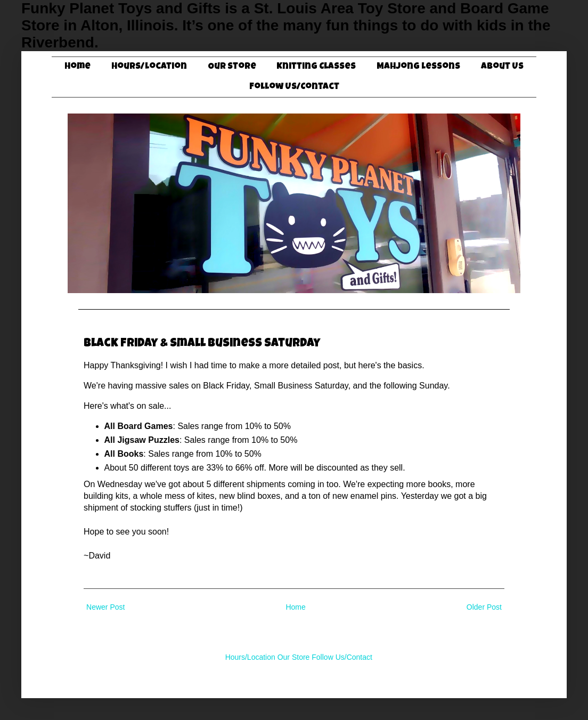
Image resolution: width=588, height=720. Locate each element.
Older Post (484, 607)
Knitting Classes (316, 67)
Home (77, 67)
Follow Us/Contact (294, 87)
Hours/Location (149, 67)
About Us (502, 67)
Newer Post (105, 607)
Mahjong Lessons (418, 67)
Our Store (232, 67)
